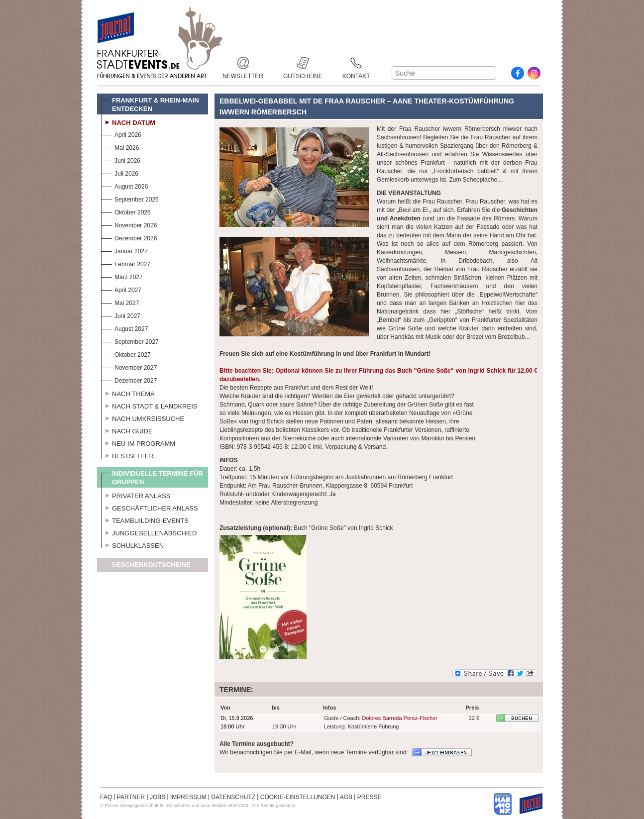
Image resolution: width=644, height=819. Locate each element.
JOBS (158, 797)
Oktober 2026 (126, 211)
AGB (346, 797)
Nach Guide (127, 430)
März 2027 (122, 276)
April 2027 (121, 289)
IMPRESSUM (188, 797)
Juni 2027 (121, 315)
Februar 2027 (126, 263)
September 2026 (130, 198)
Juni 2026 (121, 159)
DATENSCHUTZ (233, 797)
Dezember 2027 (129, 379)
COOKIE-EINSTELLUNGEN (298, 797)
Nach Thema (128, 393)
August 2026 (124, 185)
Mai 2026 (120, 147)
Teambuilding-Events (145, 519)
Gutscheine (303, 63)
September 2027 (130, 341)
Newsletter (243, 63)
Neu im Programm (138, 442)
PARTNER (131, 797)
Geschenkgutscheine (146, 566)
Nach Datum (128, 121)
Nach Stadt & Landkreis (149, 405)
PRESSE (370, 797)
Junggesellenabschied (149, 532)
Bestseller (127, 455)
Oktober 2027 (126, 354)
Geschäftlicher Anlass (150, 507)
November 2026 (129, 224)
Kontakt (356, 63)
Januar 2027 (124, 250)
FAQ (106, 797)
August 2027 (124, 328)
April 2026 (121, 134)
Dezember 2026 (129, 237)
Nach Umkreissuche (143, 417)
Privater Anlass (136, 495)
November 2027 (129, 366)
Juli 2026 (120, 172)
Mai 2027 (120, 302)
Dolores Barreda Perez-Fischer (400, 718)
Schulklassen (132, 544)
